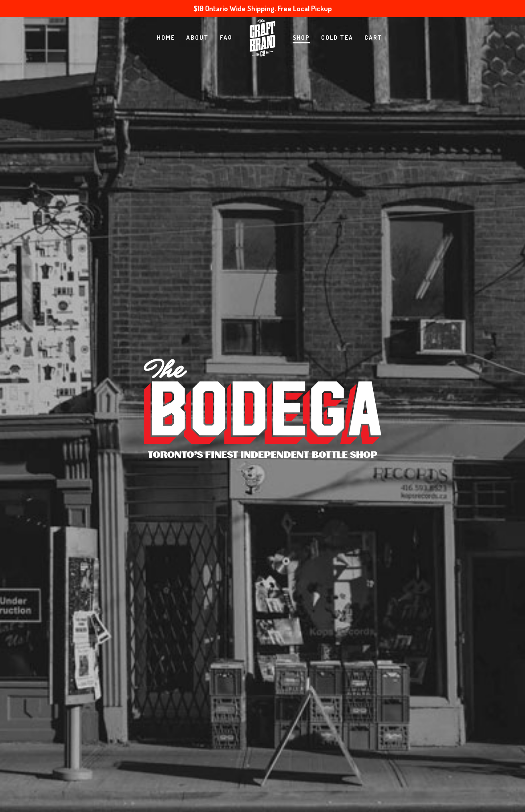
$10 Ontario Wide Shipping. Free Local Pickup (263, 8)
